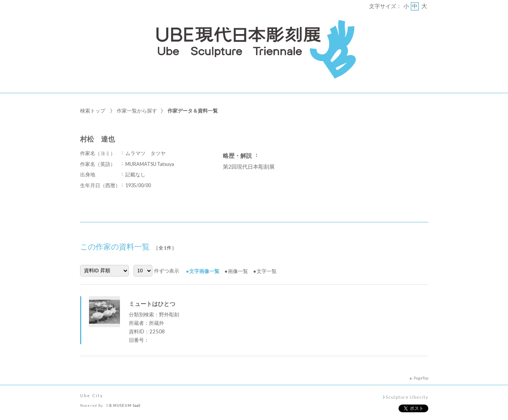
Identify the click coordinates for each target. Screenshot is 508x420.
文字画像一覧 (204, 271)
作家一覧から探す (137, 111)
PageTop (421, 378)
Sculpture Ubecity (407, 397)
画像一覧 (238, 271)
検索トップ (93, 111)
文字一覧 (267, 271)
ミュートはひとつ (152, 304)
